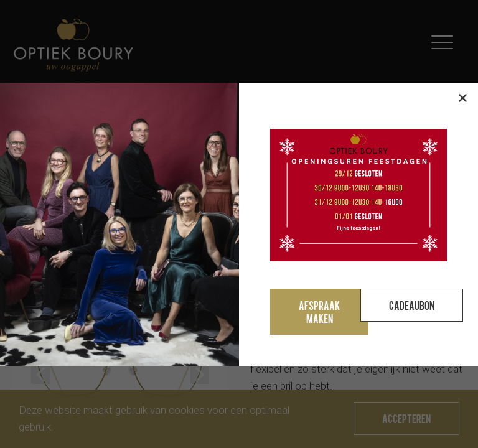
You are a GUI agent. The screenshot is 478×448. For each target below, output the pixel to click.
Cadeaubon (412, 305)
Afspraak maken (319, 312)
